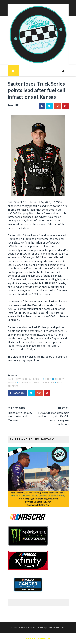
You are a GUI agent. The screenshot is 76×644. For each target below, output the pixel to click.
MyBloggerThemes (38, 638)
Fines (49, 379)
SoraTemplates (35, 628)
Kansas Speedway (30, 382)
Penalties (48, 382)
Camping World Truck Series (25, 379)
